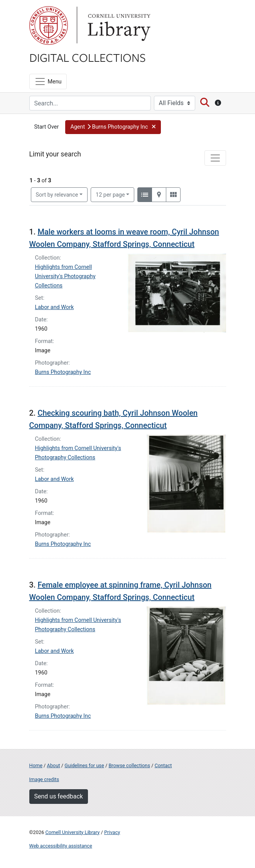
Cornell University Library (73, 832)
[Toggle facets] (215, 158)
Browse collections (129, 765)
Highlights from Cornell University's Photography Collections (65, 276)
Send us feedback (59, 796)
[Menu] (48, 82)
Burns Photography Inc (63, 372)
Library (118, 25)
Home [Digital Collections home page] (36, 765)
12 (110, 194)
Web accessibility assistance (61, 846)
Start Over (47, 127)
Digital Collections (88, 57)
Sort (57, 195)
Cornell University (49, 25)
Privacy (112, 832)
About (54, 765)
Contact (163, 765)
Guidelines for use (84, 765)
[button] (113, 127)
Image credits (44, 779)
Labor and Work (55, 307)
